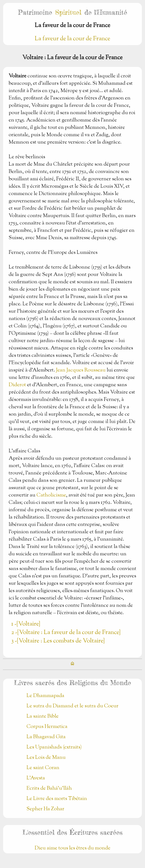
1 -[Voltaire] (26, 624)
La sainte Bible (43, 716)
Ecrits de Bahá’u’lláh (49, 788)
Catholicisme (51, 495)
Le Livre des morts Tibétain (57, 799)
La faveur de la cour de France (72, 39)
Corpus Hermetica (47, 727)
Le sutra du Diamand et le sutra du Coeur (72, 706)
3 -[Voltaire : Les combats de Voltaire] (58, 641)
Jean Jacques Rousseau (81, 370)
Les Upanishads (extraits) (54, 747)
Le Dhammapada (45, 696)
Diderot (17, 385)
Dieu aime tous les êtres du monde (72, 848)
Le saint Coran (43, 768)
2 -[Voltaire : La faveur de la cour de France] (66, 633)
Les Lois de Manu (46, 758)
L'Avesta (36, 778)
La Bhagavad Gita (46, 737)
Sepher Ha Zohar (45, 809)
